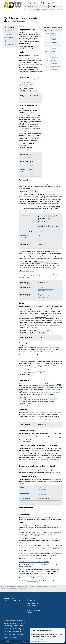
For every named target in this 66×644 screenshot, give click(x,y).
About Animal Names (32, 601)
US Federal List (25, 498)
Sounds (8, 34)
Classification (10, 44)
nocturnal (41, 330)
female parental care (40, 262)
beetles (59, 384)
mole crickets (25, 386)
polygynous (33, 191)
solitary (32, 333)
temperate (34, 78)
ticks (60, 437)
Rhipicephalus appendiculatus (51, 570)
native (32, 48)
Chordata (54, 38)
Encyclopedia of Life (24, 511)
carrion (22, 404)
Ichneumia (54, 60)
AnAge (30, 163)
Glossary (29, 608)
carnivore (23, 399)
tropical (23, 80)
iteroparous (41, 206)
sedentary (23, 333)
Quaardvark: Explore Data (33, 610)
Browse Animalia (31, 596)
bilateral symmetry (26, 148)
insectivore (53, 399)
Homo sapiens (48, 424)
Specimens (9, 37)
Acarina (27, 571)
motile (49, 330)
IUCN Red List (24, 488)
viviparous (23, 210)
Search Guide (41, 11)
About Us (29, 598)
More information (42, 489)
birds (51, 386)
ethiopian (23, 48)
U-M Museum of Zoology (10, 598)
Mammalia (54, 47)
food (33, 462)
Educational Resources (33, 603)
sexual (57, 208)
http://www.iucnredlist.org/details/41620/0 (34, 562)
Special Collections (32, 606)
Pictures (8, 31)
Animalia (10, 14)
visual (36, 375)
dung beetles (28, 389)
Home (5, 14)
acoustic (38, 370)
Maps (8, 41)
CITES (22, 502)
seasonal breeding (54, 206)
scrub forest (24, 86)
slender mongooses (41, 317)
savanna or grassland (27, 84)
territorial (42, 333)
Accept (35, 640)
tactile (43, 375)
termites (58, 389)
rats (37, 386)
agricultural (33, 91)
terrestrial (33, 80)
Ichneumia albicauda (18, 14)
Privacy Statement (31, 615)
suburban (23, 91)
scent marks (41, 372)
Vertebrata (54, 42)
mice (40, 386)
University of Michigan (9, 596)
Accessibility (30, 613)
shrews (44, 386)
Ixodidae (29, 442)
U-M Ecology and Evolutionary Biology (13, 601)
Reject (43, 640)
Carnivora (54, 51)
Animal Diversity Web (39, 3)
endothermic (24, 145)
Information (10, 27)
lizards (56, 386)
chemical (47, 370)
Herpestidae (54, 56)
